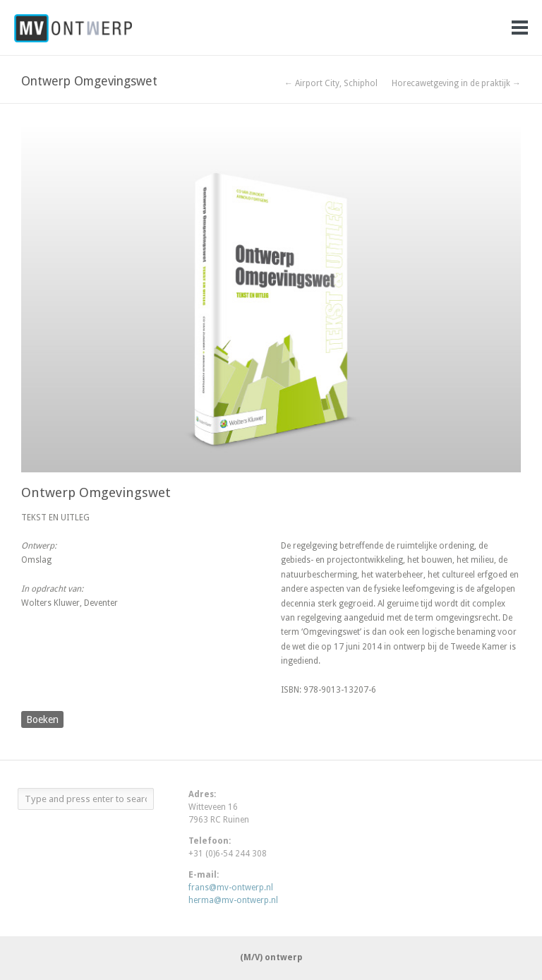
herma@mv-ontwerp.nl (233, 900)
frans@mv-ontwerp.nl (231, 888)
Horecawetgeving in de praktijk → (456, 83)
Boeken (42, 719)
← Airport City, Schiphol (331, 83)
